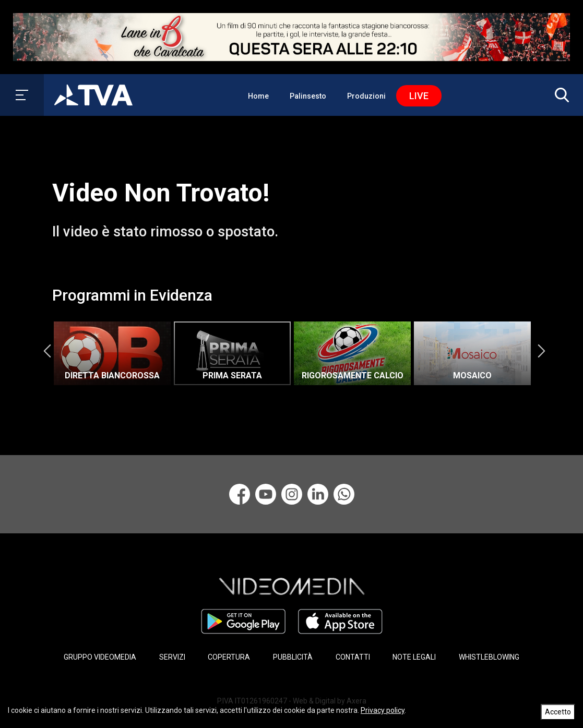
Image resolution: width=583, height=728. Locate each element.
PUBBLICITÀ (293, 657)
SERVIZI (172, 657)
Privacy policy (383, 710)
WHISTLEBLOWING (489, 657)
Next (541, 351)
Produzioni (366, 96)
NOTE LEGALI (414, 657)
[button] (560, 95)
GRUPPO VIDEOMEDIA (100, 657)
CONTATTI (353, 657)
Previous (47, 351)
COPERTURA (229, 657)
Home (258, 96)
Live (419, 96)
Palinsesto (308, 96)
